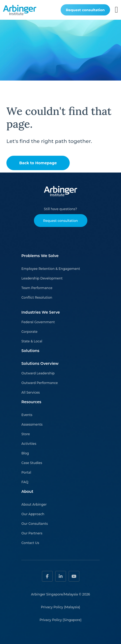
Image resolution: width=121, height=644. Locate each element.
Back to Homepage (38, 163)
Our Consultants (35, 524)
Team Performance (37, 288)
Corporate (29, 332)
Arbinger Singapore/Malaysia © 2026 (60, 594)
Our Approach (33, 514)
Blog (25, 453)
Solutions (30, 351)
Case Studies (32, 463)
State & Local (32, 341)
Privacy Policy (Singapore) (60, 620)
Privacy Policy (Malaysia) (60, 607)
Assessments (32, 424)
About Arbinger (34, 504)
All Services (31, 392)
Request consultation (85, 10)
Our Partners (32, 533)
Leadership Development (42, 278)
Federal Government (38, 322)
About (27, 491)
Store (26, 434)
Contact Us (30, 543)
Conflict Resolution (37, 297)
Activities (29, 444)
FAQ (25, 482)
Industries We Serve (41, 312)
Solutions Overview (40, 363)
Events (27, 415)
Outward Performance (40, 383)
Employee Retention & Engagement (51, 269)
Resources (31, 402)
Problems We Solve (40, 256)
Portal (26, 472)
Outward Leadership (38, 373)
